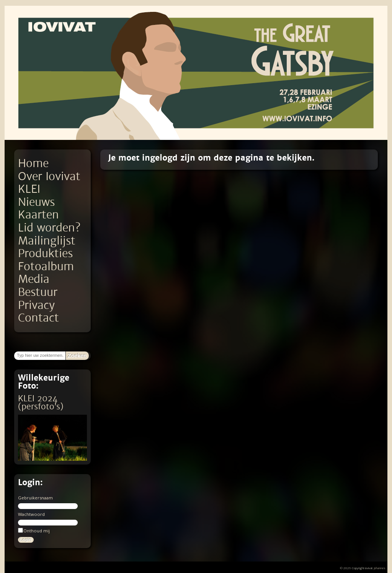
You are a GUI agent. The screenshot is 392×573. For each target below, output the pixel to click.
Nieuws (36, 202)
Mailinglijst (47, 241)
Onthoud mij (34, 530)
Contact (38, 318)
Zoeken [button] (77, 356)
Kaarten (38, 215)
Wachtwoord (31, 514)
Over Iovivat (49, 176)
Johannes (380, 568)
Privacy (36, 305)
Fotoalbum (46, 267)
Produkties (45, 254)
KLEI (29, 189)
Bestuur (38, 292)
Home (33, 163)
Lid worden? (49, 228)
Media (34, 279)
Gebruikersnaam (35, 498)
